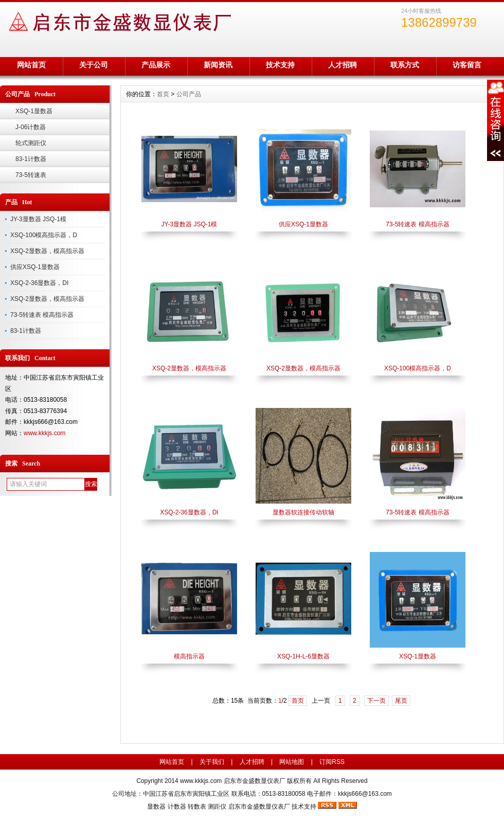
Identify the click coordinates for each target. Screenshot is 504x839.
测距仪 (217, 807)
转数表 (197, 807)
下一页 (376, 701)
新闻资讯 (218, 65)
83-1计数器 (31, 159)
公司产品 (189, 94)
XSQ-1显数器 (34, 111)
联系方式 (405, 65)
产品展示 (156, 65)
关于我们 (212, 762)
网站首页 (31, 65)
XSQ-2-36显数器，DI (39, 283)
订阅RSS (332, 762)
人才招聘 (343, 65)
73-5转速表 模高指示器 (42, 315)
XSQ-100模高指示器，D (44, 235)
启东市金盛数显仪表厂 (259, 807)
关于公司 (94, 65)
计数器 (177, 807)
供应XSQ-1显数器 (35, 267)
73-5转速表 (31, 175)
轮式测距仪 (31, 143)
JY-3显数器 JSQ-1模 (38, 219)
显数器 (156, 807)
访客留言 (467, 65)
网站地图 (292, 762)
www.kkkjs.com (44, 433)
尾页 (401, 701)
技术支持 (280, 65)
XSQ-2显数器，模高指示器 (47, 251)
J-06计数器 (31, 127)
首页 (163, 94)
